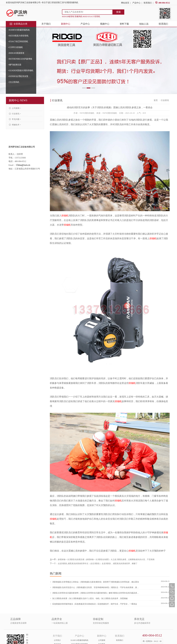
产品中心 (136, 3)
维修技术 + (15, 125)
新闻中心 (66, 24)
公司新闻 (102, 640)
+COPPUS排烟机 (15, 47)
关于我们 (46, 24)
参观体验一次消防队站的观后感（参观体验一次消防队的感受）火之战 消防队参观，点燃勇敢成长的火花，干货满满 (106, 559)
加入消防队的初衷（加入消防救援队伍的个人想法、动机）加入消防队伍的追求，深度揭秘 (89, 598)
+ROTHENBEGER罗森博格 (20, 59)
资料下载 (124, 24)
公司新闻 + (15, 108)
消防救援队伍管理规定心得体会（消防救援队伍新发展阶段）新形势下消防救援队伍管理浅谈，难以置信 (94, 582)
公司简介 (57, 640)
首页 (156, 100)
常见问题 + (15, 119)
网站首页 (125, 3)
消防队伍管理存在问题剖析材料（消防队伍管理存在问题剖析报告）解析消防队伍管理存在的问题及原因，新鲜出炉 (95, 593)
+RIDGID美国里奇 (16, 53)
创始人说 (144, 24)
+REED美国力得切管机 (18, 36)
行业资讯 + (15, 114)
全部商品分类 (18, 24)
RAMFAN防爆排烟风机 (80, 640)
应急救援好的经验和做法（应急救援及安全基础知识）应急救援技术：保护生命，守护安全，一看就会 (93, 604)
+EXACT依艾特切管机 (18, 42)
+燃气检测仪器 (15, 65)
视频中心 (105, 24)
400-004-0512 (163, 3)
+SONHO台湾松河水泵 (18, 76)
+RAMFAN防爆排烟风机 (19, 30)
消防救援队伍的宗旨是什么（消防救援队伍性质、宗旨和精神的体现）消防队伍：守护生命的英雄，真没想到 (95, 587)
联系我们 (148, 3)
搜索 (118, 12)
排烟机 (65, 216)
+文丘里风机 (14, 82)
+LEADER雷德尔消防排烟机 (21, 71)
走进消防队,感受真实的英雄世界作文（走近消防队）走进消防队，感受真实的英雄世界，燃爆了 (98, 563)
